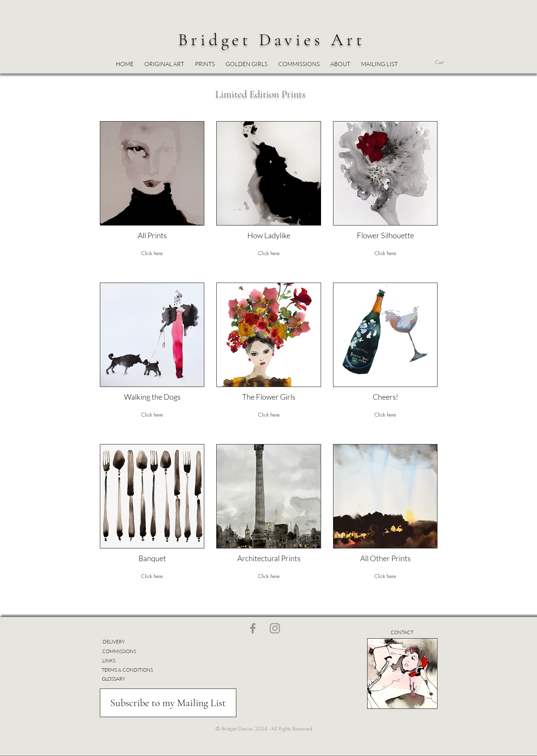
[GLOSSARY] (113, 679)
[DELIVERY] (114, 642)
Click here (152, 253)
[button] (246, 64)
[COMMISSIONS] (121, 651)
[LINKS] (112, 660)
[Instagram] (275, 628)
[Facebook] (253, 628)
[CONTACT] (402, 632)
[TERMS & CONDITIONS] (127, 670)
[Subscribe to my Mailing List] (168, 703)
